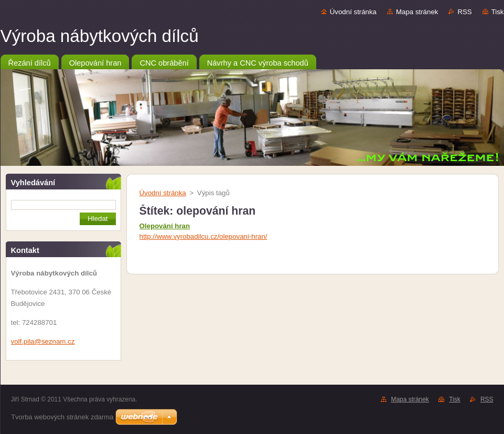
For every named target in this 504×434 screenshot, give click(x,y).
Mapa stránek (417, 12)
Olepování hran (165, 226)
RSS (464, 12)
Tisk (498, 12)
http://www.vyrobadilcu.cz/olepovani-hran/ (203, 236)
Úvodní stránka (353, 12)
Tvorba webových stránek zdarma (62, 417)
